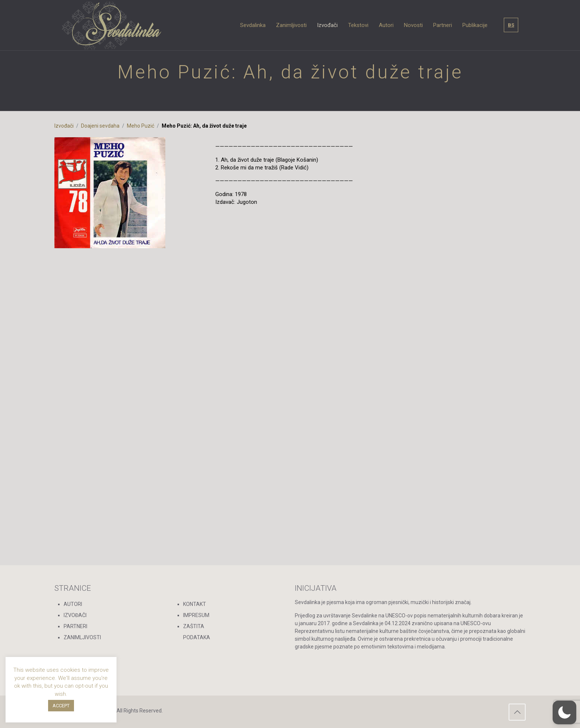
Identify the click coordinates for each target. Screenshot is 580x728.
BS (511, 25)
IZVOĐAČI (75, 615)
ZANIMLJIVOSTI (82, 637)
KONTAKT (195, 604)
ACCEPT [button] (61, 706)
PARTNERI (75, 626)
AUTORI (73, 604)
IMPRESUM (196, 615)
